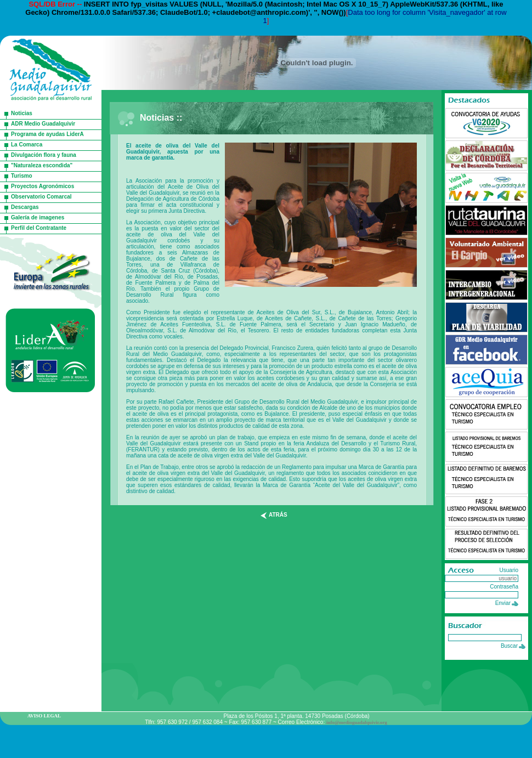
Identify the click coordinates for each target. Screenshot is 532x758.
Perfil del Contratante (39, 228)
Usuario (509, 570)
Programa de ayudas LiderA (47, 134)
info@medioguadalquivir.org (357, 722)
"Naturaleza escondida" (42, 165)
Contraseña (504, 587)
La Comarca (27, 145)
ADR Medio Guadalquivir (43, 124)
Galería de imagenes (38, 217)
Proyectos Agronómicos (43, 186)
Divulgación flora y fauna (44, 155)
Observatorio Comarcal (41, 197)
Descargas (25, 207)
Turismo (22, 176)
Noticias (22, 113)
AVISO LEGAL (44, 716)
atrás (278, 515)
